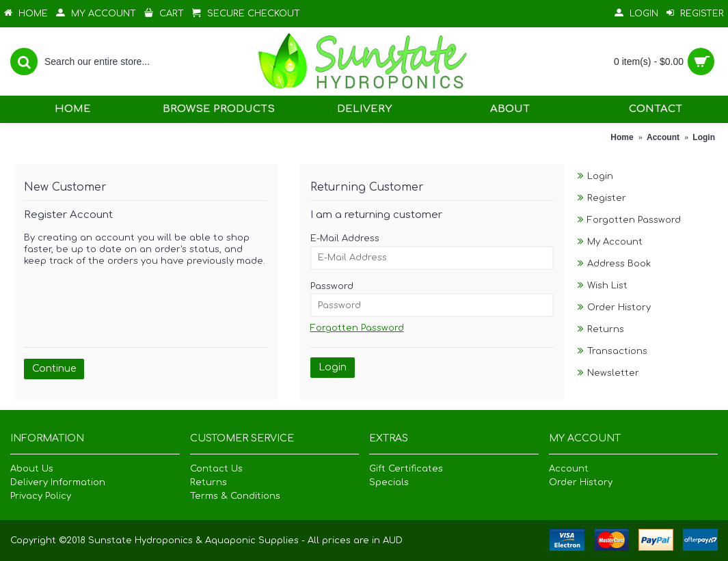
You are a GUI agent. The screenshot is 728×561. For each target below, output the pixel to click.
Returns (606, 329)
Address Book (619, 264)
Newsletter (613, 373)
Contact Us (216, 469)
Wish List (607, 286)
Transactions (617, 351)
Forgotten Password (634, 220)
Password (332, 286)
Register (607, 198)
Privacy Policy (41, 496)
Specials (389, 482)
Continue (54, 369)
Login (600, 176)
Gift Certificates (406, 469)
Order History (619, 307)
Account (569, 469)
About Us (32, 469)
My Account (615, 242)
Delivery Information (58, 482)
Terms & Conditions (235, 496)
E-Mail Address (345, 238)
